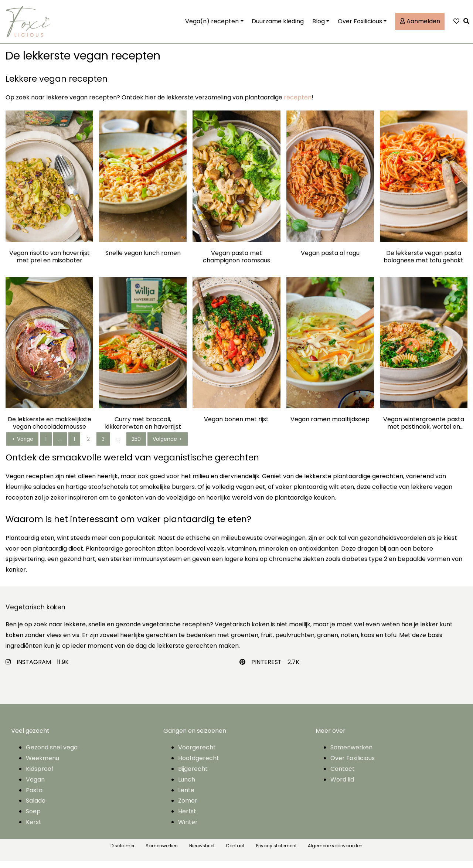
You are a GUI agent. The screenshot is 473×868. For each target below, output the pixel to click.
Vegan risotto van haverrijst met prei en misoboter (50, 263)
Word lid (342, 787)
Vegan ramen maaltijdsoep (330, 427)
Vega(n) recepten (212, 25)
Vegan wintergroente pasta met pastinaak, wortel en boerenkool (424, 430)
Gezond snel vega (52, 754)
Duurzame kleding (278, 25)
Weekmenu (42, 765)
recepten (298, 104)
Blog (319, 25)
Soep (33, 818)
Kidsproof (40, 776)
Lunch (187, 787)
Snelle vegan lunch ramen (143, 260)
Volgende (168, 446)
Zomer (188, 808)
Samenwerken (351, 754)
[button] (468, 25)
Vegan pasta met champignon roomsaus (236, 263)
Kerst (34, 829)
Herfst (187, 818)
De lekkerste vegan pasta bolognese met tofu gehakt (423, 263)
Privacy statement (276, 853)
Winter (188, 829)
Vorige (22, 446)
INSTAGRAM (34, 669)
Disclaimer (122, 853)
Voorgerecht (197, 754)
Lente (186, 797)
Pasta (34, 797)
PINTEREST (266, 669)
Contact (343, 776)
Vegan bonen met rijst (236, 427)
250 (136, 446)
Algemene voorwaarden (335, 853)
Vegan (35, 787)
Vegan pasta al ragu (330, 260)
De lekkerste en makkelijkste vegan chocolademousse (50, 430)
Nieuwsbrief (202, 853)
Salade (36, 808)
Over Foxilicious (360, 25)
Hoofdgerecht (199, 765)
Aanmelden (420, 25)
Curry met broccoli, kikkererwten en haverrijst (143, 430)
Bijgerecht (193, 776)
